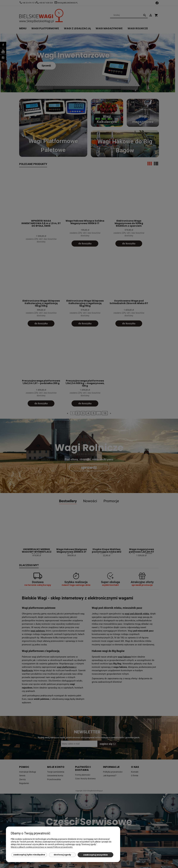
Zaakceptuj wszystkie (96, 855)
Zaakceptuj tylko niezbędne (29, 855)
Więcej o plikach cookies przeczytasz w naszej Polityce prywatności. (42, 847)
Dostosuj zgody (62, 855)
